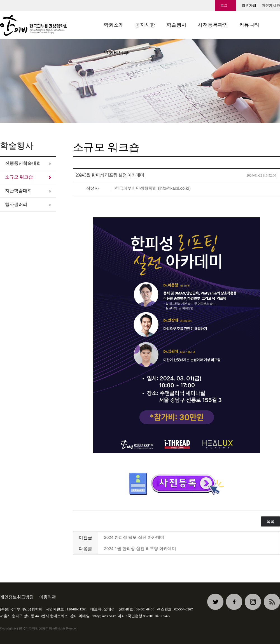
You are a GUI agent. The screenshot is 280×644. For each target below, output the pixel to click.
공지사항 (145, 25)
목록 (270, 521)
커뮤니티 (249, 25)
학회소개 (114, 25)
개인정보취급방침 (17, 597)
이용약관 (48, 597)
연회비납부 (116, 53)
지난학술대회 (18, 191)
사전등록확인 (213, 25)
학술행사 (176, 25)
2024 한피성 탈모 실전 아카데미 (134, 537)
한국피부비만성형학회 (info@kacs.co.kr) (153, 188)
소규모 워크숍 (19, 177)
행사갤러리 (16, 204)
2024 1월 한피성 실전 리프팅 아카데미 (140, 548)
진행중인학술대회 (23, 163)
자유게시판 (271, 5)
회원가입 (249, 5)
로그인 (224, 7)
